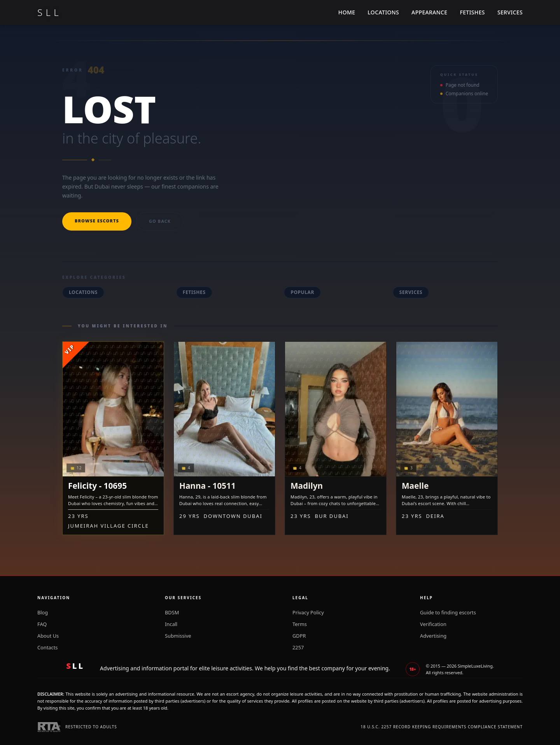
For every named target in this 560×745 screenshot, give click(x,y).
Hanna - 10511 (207, 486)
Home (347, 12)
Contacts (47, 647)
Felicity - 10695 (97, 486)
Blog (43, 612)
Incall (171, 624)
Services (510, 12)
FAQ (42, 624)
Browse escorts (97, 221)
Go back (160, 221)
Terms (300, 624)
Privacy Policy (308, 612)
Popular (302, 292)
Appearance (429, 12)
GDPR (299, 636)
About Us (48, 636)
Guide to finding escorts (448, 612)
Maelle (415, 486)
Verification (433, 624)
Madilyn (307, 486)
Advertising (433, 636)
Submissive (178, 636)
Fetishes (472, 12)
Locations (383, 12)
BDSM (172, 612)
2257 (298, 647)
